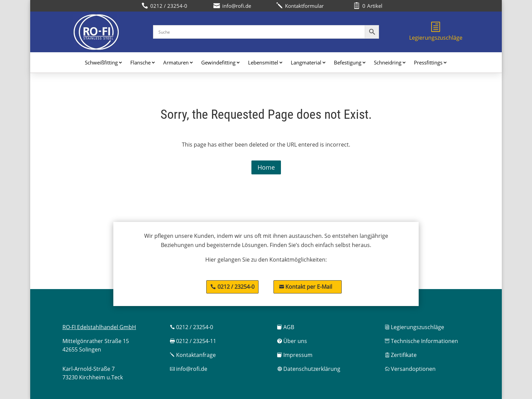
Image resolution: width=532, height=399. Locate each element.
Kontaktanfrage (193, 355)
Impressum (295, 355)
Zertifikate (401, 355)
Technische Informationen (421, 341)
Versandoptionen (410, 369)
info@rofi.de (189, 369)
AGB (286, 327)
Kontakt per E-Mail (306, 287)
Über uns (292, 341)
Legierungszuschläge (436, 32)
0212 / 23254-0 (236, 287)
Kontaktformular (300, 6)
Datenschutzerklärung (309, 369)
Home (266, 167)
